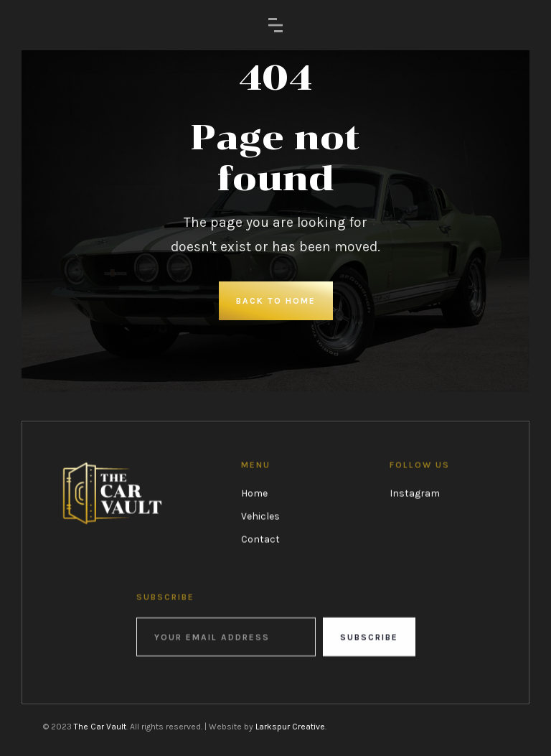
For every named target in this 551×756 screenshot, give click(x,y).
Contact (260, 539)
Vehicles (260, 516)
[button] (275, 25)
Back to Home (276, 301)
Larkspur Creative (290, 727)
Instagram (415, 493)
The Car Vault (100, 727)
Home (254, 493)
